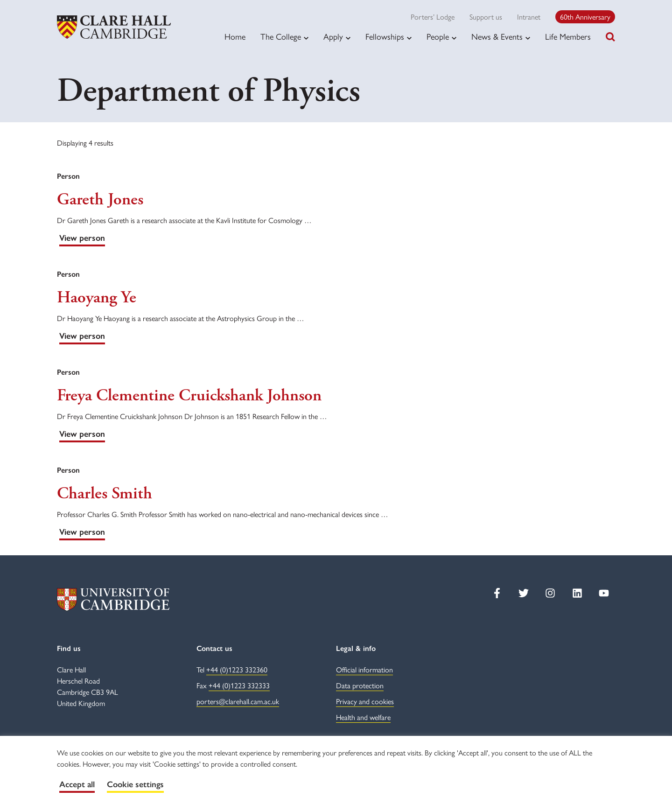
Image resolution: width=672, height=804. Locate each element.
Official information (364, 669)
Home (235, 36)
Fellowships (385, 36)
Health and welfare (363, 717)
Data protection (360, 685)
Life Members (568, 36)
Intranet (529, 17)
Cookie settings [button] (135, 784)
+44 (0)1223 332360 (237, 669)
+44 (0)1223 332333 (239, 685)
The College (281, 36)
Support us (486, 17)
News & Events (497, 36)
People (438, 36)
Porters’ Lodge (433, 17)
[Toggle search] (610, 37)
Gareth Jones (100, 200)
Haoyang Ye (97, 298)
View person (82, 238)
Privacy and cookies (365, 701)
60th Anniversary (585, 17)
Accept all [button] (77, 784)
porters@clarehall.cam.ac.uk (238, 701)
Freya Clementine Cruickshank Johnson (189, 396)
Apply (333, 36)
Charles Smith (105, 494)
